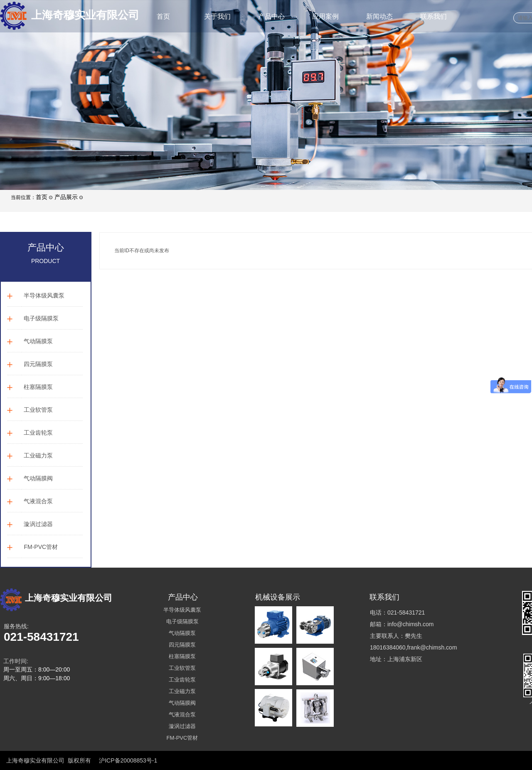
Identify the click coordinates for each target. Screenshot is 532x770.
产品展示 (66, 197)
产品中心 (271, 16)
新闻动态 (379, 16)
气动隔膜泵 (38, 341)
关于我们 (217, 16)
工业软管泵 (38, 410)
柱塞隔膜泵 (38, 387)
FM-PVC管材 (41, 547)
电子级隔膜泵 (41, 318)
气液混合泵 (38, 501)
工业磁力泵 (38, 455)
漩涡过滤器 (38, 524)
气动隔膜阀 (38, 478)
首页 (163, 16)
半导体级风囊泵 (44, 295)
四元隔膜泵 (38, 364)
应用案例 (325, 16)
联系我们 (433, 16)
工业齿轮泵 (38, 433)
